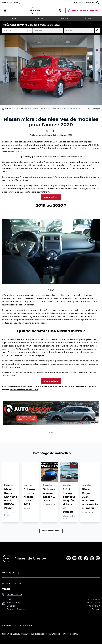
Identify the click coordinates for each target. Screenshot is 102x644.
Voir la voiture (51, 197)
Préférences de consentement (17, 626)
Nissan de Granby (11, 3)
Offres (88, 19)
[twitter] (69, 558)
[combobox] (4, 30)
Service (64, 19)
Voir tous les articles (51, 531)
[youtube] (74, 558)
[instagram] (98, 558)
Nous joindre (10, 583)
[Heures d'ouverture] (84, 3)
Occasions (39, 19)
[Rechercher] (97, 3)
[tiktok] (86, 558)
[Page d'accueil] (7, 559)
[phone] (61, 10)
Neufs (14, 19)
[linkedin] (92, 558)
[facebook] (80, 558)
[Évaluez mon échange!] (97, 30)
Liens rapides (9, 572)
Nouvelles (21, 109)
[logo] (35, 11)
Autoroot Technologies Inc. (64, 634)
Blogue (10, 109)
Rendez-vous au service (83, 11)
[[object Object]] (94, 109)
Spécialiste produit (48, 135)
